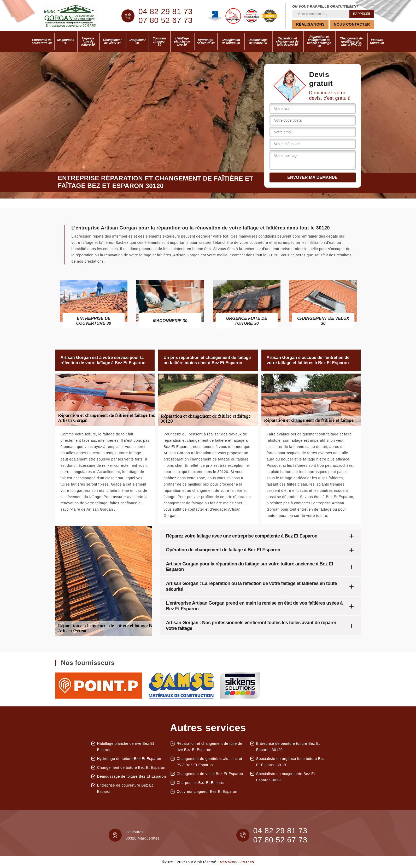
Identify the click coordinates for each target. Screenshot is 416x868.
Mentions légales (237, 862)
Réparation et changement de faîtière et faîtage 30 (319, 42)
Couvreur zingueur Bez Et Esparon (207, 792)
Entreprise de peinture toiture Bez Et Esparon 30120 (288, 747)
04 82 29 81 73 (165, 11)
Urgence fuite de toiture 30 (88, 42)
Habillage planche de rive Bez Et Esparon (126, 747)
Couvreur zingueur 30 (160, 42)
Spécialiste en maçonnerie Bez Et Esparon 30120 (286, 777)
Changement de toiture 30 (231, 42)
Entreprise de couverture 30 (42, 42)
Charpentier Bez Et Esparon (201, 783)
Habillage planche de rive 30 (182, 42)
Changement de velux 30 (112, 42)
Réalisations (310, 24)
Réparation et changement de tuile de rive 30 (287, 42)
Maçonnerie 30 (66, 42)
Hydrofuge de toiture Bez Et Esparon (129, 759)
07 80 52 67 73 (165, 20)
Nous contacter (352, 24)
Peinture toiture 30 (377, 42)
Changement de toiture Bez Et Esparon (131, 767)
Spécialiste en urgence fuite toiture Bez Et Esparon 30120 (291, 762)
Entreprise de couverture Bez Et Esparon (125, 788)
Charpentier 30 (137, 42)
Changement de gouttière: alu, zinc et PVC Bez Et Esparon (209, 762)
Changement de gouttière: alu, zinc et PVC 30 (351, 42)
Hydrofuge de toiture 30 (206, 42)
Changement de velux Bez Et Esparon (210, 774)
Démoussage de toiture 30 (258, 42)
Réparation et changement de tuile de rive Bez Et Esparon (209, 747)
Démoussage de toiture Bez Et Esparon (132, 776)
